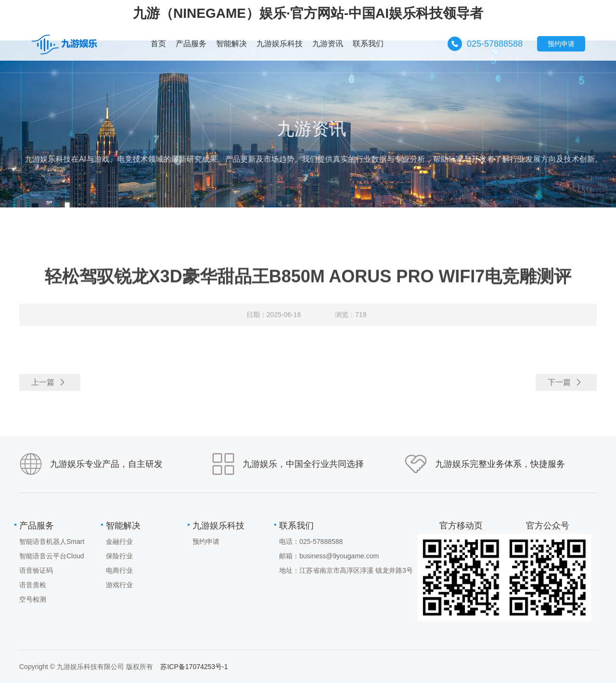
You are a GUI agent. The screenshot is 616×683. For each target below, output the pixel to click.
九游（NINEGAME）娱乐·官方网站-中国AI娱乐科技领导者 (308, 13)
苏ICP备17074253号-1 (194, 667)
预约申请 (561, 44)
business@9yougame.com (339, 556)
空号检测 (33, 599)
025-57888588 (495, 44)
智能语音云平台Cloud (52, 556)
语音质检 (33, 585)
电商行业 (119, 570)
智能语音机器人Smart (52, 541)
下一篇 (565, 387)
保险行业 (119, 556)
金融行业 (119, 541)
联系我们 (296, 526)
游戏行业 (119, 585)
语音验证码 (36, 570)
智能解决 (123, 526)
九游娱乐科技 (218, 526)
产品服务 (37, 526)
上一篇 (49, 387)
